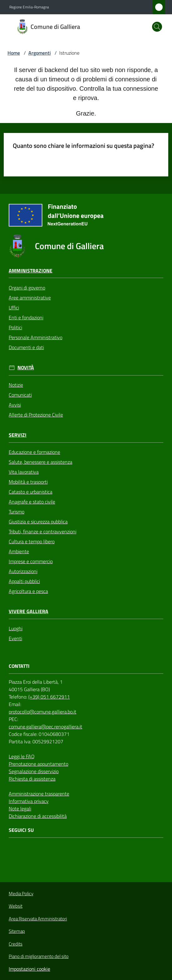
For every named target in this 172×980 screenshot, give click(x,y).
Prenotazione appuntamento (38, 764)
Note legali (20, 809)
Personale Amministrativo (36, 337)
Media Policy (21, 893)
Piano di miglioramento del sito (39, 956)
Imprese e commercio (31, 561)
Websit (16, 906)
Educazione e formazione (34, 452)
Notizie (16, 385)
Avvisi (15, 405)
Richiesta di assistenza (32, 779)
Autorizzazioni (23, 571)
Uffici (14, 308)
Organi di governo (27, 288)
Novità (26, 368)
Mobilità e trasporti (28, 482)
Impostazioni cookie (29, 969)
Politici (15, 327)
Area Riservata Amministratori (38, 919)
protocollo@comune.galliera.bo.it (43, 712)
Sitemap (17, 931)
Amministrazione (31, 271)
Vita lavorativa (24, 472)
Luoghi (16, 628)
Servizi (18, 435)
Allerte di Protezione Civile (36, 415)
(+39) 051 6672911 (49, 697)
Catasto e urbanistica (31, 492)
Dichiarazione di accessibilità (38, 816)
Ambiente (19, 551)
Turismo (17, 512)
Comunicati (20, 395)
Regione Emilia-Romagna (29, 7)
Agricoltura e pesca (28, 591)
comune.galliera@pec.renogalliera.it (45, 727)
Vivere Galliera (29, 611)
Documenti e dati (26, 347)
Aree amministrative (30, 298)
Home (14, 53)
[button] (157, 27)
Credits (16, 944)
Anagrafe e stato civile (32, 502)
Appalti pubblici (24, 581)
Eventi (15, 638)
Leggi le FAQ (22, 756)
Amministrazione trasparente (39, 794)
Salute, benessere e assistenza (41, 462)
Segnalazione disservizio (34, 771)
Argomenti (40, 53)
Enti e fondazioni (26, 317)
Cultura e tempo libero (32, 541)
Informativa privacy (29, 801)
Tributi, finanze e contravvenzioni (43, 531)
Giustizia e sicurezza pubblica (38, 522)
